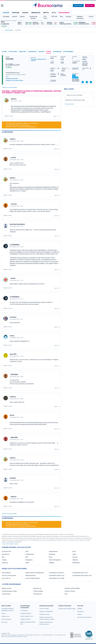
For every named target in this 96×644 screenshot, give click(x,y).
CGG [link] (27, 551)
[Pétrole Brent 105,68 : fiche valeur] (39, 23)
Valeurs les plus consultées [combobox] (75, 95)
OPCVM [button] (54, 17)
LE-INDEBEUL (15, 245)
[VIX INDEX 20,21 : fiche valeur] (53, 24)
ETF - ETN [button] (45, 17)
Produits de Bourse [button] (33, 17)
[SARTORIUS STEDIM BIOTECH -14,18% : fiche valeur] (87, 24)
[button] (2, 6)
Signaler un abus (9, 116)
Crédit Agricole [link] (30, 554)
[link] (4, 613)
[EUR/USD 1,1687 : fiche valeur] (53, 23)
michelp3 (13, 317)
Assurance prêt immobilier (72, 588)
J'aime (55, 116)
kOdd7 (13, 278)
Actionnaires (68, 52)
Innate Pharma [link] (53, 551)
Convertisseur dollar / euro (57, 575)
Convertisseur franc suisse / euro (82, 575)
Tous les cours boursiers (9, 575)
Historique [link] (57, 52)
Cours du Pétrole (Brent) (33, 578)
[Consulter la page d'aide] (71, 6)
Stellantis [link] (52, 563)
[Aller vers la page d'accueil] (48, 6)
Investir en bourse (70, 591)
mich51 (13, 158)
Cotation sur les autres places (14, 80)
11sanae (14, 204)
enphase (13, 397)
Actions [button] (15, 17)
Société (41, 52)
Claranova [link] (5, 563)
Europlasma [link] (29, 560)
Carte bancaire (6, 594)
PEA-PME (75, 77)
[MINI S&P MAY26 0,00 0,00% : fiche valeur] (25, 24)
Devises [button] (68, 17)
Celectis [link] (4, 560)
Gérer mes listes (70, 104)
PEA (74, 75)
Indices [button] (22, 17)
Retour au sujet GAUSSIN (9, 87)
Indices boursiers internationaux (35, 573)
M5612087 (14, 437)
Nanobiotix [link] (52, 554)
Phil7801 (13, 478)
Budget (25, 13)
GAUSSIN (10, 59)
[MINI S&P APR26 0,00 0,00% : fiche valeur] (25, 23)
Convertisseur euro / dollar (57, 578)
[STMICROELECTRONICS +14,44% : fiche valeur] (68, 24)
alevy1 (12, 415)
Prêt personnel (38, 594)
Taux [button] (61, 17)
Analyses (23, 52)
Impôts (46, 13)
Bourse (6, 13)
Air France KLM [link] (6, 551)
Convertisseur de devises (56, 573)
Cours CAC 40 (6, 578)
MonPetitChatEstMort (17, 224)
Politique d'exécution (12, 78)
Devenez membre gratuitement (27, 127)
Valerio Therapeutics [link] (55, 560)
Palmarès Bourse (30, 575)
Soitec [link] (74, 554)
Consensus (32, 52)
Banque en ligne (7, 588)
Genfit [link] (27, 563)
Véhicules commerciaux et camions (38, 60)
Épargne (16, 13)
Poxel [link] (74, 551)
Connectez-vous (25, 125)
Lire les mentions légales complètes (10, 544)
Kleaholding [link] (76, 563)
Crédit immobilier (38, 591)
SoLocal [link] (75, 557)
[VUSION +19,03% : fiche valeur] (68, 23)
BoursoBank (64, 13)
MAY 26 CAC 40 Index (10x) (9, 21)
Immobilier (36, 13)
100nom (14, 497)
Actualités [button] (6, 17)
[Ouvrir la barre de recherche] (70, 6)
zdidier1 (14, 99)
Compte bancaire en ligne (9, 591)
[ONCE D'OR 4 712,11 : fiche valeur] (39, 24)
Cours (4, 52)
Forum (91, 17)
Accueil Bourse (6, 573)
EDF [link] (27, 557)
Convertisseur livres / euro (80, 573)
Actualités (13, 52)
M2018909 (14, 375)
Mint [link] (3, 557)
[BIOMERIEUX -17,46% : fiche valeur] (87, 23)
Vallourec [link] (75, 560)
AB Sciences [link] (6, 554)
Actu (54, 13)
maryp (12, 336)
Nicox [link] (51, 557)
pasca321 (13, 354)
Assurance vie (37, 588)
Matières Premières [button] (80, 17)
